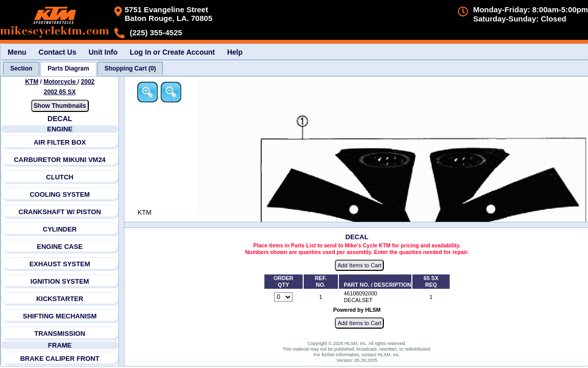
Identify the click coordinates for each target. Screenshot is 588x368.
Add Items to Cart (359, 265)
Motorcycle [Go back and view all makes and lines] (60, 82)
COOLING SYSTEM (60, 194)
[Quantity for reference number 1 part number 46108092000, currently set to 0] (283, 297)
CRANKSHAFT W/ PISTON (60, 212)
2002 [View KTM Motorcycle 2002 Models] (88, 82)
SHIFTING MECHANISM (60, 316)
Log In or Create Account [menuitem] (172, 52)
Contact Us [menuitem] (58, 52)
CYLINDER (60, 229)
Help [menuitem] (235, 52)
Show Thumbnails (60, 106)
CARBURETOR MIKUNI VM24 (60, 160)
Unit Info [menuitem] (103, 52)
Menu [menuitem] (17, 52)
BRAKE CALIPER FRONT (59, 359)
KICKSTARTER (60, 299)
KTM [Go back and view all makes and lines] (32, 82)
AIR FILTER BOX (60, 142)
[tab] (21, 68)
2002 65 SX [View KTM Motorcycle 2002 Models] (60, 92)
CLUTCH (59, 177)
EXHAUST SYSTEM (59, 264)
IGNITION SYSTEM (60, 281)
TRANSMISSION (60, 333)
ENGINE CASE (60, 247)
